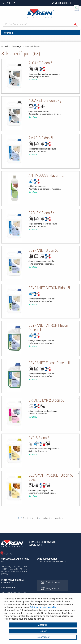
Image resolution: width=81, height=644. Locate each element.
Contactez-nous (53, 582)
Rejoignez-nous (52, 588)
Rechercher (77, 24)
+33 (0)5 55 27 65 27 (3, 3)
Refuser (43, 631)
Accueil (5, 46)
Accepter (43, 625)
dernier (58, 518)
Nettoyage (17, 46)
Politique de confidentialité (43, 607)
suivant (47, 518)
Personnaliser (43, 637)
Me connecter (60, 3)
